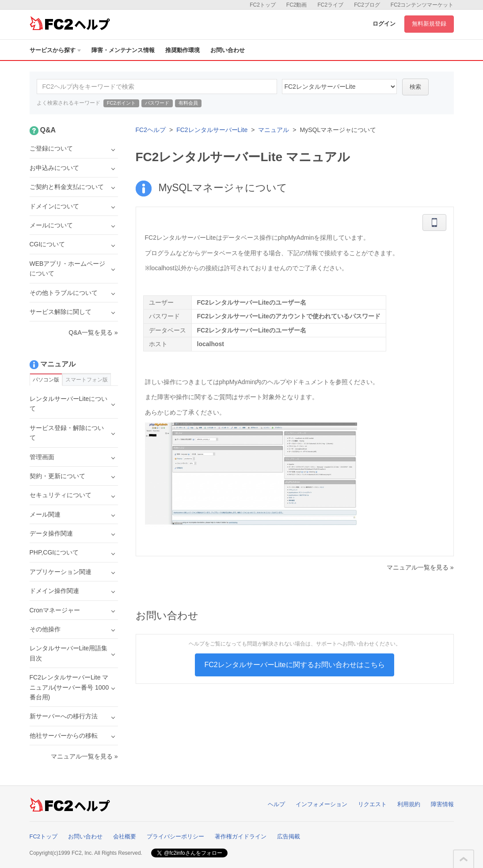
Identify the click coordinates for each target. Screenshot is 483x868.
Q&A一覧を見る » (93, 332)
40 (339, 87)
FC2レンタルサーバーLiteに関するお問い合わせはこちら (294, 665)
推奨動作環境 (183, 50)
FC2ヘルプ (151, 130)
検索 (415, 87)
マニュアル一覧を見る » (420, 567)
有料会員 (188, 103)
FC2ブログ (367, 5)
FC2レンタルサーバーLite (212, 130)
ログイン (384, 24)
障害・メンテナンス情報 (123, 50)
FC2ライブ (330, 5)
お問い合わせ (228, 50)
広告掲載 (289, 836)
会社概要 (125, 836)
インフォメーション (321, 804)
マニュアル (274, 130)
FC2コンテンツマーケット (422, 5)
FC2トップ (263, 5)
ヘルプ (276, 804)
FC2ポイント (121, 103)
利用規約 (409, 804)
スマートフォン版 (87, 380)
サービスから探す (55, 50)
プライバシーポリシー (175, 836)
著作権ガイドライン (241, 836)
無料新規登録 (429, 24)
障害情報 (442, 804)
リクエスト (372, 804)
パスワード (157, 103)
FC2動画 (297, 5)
